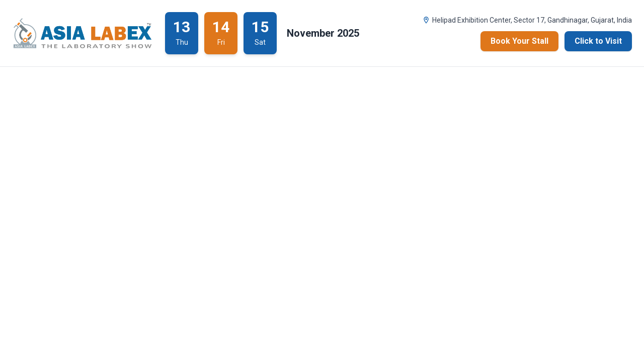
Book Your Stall (519, 41)
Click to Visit (598, 41)
